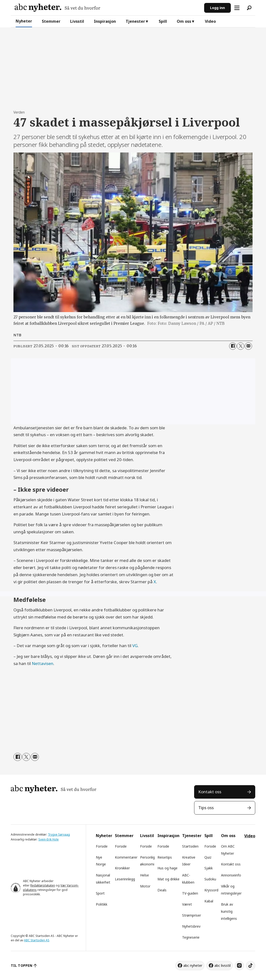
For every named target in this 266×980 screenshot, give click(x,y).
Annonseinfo (231, 875)
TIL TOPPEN (22, 965)
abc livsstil (222, 965)
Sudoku (210, 879)
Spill (163, 21)
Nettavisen (43, 663)
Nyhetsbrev (191, 926)
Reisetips (165, 857)
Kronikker (122, 868)
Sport (100, 893)
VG (135, 646)
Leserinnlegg (125, 879)
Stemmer (51, 21)
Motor (145, 886)
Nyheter (24, 21)
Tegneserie (191, 937)
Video (210, 21)
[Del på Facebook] (233, 346)
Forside (102, 846)
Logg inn (217, 8)
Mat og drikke (168, 879)
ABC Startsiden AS (37, 940)
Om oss (184, 21)
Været (187, 904)
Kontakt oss (210, 792)
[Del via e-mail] (248, 346)
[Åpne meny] (237, 8)
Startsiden (190, 846)
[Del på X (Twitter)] (241, 346)
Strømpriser (192, 915)
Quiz (208, 857)
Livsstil (77, 21)
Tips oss (206, 808)
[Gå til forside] (57, 8)
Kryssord (211, 890)
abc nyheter (193, 965)
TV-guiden (190, 893)
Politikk (102, 904)
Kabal (209, 901)
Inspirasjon (105, 21)
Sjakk (209, 868)
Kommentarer (126, 857)
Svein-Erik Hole (49, 839)
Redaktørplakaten (43, 885)
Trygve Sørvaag (59, 834)
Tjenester (135, 21)
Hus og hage (167, 868)
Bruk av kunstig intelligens (229, 911)
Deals (162, 890)
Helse (144, 875)
